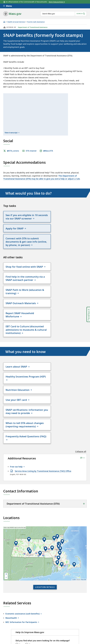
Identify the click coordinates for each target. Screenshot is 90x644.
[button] (60, 498)
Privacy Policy (41, 620)
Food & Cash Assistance (36, 22)
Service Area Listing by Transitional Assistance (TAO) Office (43, 416)
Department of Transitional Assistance (32, 27)
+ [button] (6, 519)
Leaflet (74, 524)
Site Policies (56, 620)
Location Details (45, 531)
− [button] (6, 522)
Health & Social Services (16, 22)
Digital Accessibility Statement (17, 620)
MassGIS (84, 524)
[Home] (4, 22)
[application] (45, 498)
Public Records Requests (15, 626)
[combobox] (64, 14)
